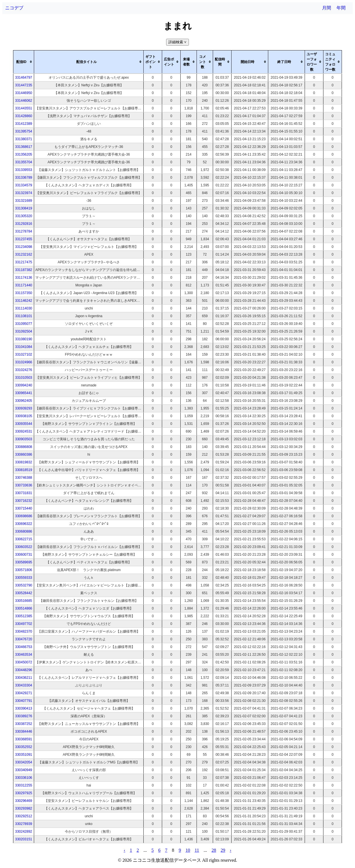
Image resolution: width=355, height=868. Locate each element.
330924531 (24, 431)
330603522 (24, 547)
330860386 (24, 455)
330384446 (24, 732)
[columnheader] (24, 62)
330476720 (24, 639)
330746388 (24, 478)
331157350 (24, 293)
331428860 (24, 116)
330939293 (24, 408)
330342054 (24, 762)
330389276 (24, 716)
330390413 (24, 708)
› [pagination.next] (231, 850)
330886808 (24, 447)
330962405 (24, 401)
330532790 (24, 585)
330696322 (24, 524)
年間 (341, 8)
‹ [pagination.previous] (124, 850)
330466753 (24, 647)
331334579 (24, 185)
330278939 (24, 824)
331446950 (24, 93)
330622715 (24, 539)
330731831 (24, 493)
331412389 (24, 124)
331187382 (24, 270)
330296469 (24, 801)
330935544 (24, 424)
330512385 (24, 616)
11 (197, 850)
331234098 (24, 247)
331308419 (24, 208)
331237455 (24, 239)
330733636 (24, 485)
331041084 (24, 347)
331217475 (24, 262)
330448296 (24, 670)
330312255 (24, 785)
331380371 (24, 139)
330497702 (24, 624)
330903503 (24, 439)
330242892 (24, 832)
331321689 (24, 201)
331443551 (24, 108)
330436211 (24, 678)
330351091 (24, 755)
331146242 (24, 301)
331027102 (24, 354)
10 (188, 850)
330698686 (24, 516)
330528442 (24, 593)
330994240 (24, 385)
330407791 (24, 701)
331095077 (24, 324)
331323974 (24, 193)
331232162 (24, 254)
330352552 (24, 747)
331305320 (24, 216)
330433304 (24, 685)
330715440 (24, 508)
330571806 (24, 570)
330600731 (24, 555)
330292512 (24, 816)
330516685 (24, 601)
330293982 (24, 808)
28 (214, 850)
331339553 (24, 170)
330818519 (24, 470)
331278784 (24, 231)
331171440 (24, 285)
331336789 (24, 178)
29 (223, 850)
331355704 (24, 162)
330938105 (24, 416)
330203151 (24, 839)
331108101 (24, 316)
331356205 (24, 154)
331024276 (24, 370)
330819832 (24, 462)
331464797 (24, 78)
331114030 (24, 308)
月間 (327, 8)
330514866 (24, 608)
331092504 (24, 331)
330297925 (24, 793)
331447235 (24, 85)
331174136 (24, 278)
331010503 (24, 378)
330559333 (24, 578)
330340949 (24, 770)
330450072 (24, 662)
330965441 (24, 393)
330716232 (24, 501)
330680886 (24, 531)
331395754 (24, 131)
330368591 (24, 739)
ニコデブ (14, 8)
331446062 (24, 101)
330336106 (24, 778)
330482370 (24, 631)
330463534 (24, 655)
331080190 (24, 339)
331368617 (24, 147)
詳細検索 (178, 42)
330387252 (24, 724)
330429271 (24, 693)
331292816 (24, 224)
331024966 (24, 362)
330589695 (24, 562)
